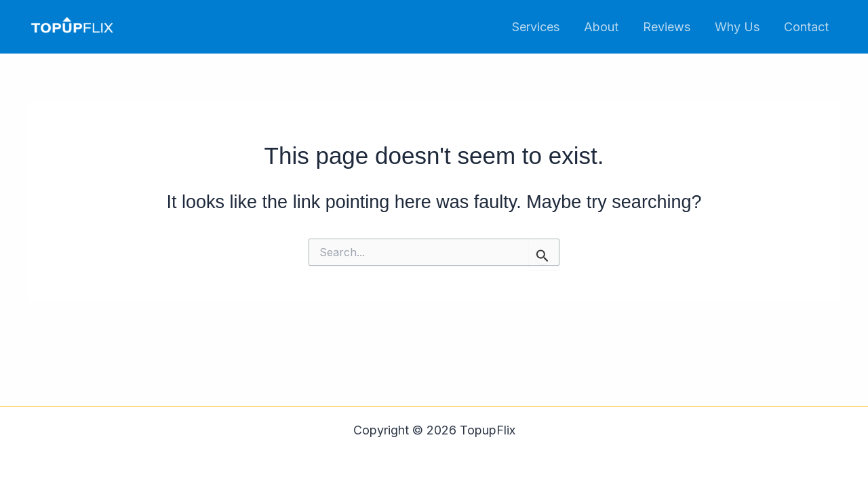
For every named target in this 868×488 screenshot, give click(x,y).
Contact (806, 27)
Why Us (737, 27)
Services (536, 27)
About (601, 27)
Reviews (667, 27)
